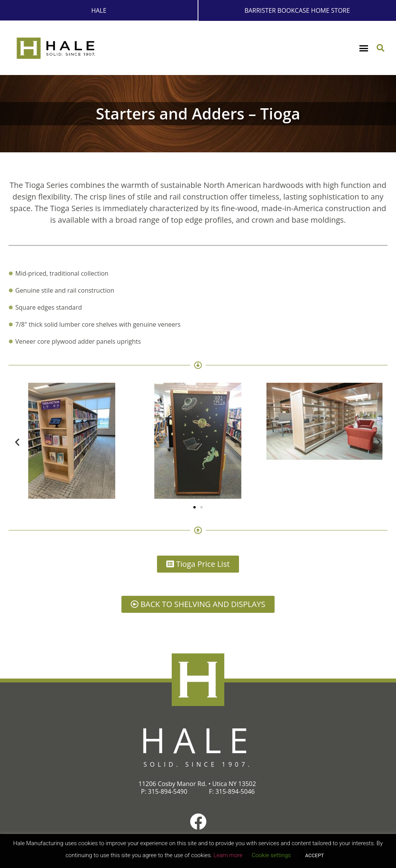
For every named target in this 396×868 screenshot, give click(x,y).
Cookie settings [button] (271, 855)
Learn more (228, 855)
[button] (364, 48)
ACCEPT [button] (315, 855)
